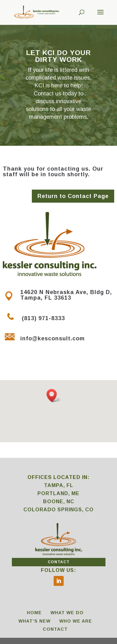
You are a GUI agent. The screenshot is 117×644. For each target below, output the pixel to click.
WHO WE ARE (76, 621)
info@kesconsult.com (53, 338)
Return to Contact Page (73, 196)
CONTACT (59, 562)
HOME (34, 613)
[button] (54, 396)
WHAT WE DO (67, 613)
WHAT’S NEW (34, 621)
